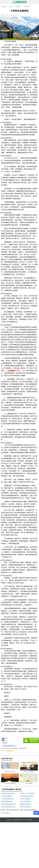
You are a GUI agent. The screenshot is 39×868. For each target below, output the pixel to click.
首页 (10, 7)
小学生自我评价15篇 (8, 799)
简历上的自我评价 (25, 801)
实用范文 (18, 7)
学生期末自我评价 (7, 796)
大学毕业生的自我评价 (12, 810)
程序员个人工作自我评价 (27, 793)
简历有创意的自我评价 (30, 810)
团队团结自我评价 (25, 804)
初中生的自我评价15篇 (8, 807)
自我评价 (27, 7)
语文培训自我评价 (25, 807)
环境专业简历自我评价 (8, 793)
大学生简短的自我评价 (27, 796)
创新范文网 (17, 820)
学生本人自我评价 (25, 799)
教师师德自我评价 (7, 801)
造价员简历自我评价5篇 (9, 804)
